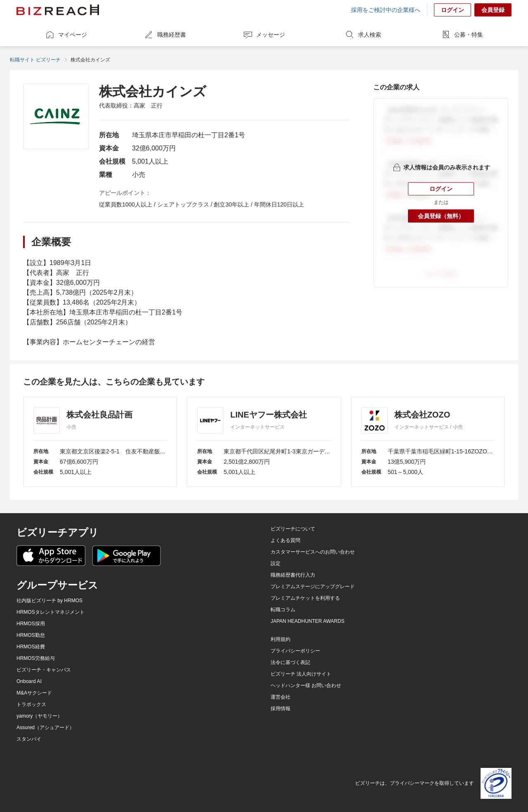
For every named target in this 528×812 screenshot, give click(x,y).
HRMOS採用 (31, 624)
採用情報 (280, 709)
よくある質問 (285, 540)
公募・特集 (462, 35)
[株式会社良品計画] (100, 442)
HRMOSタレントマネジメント (51, 612)
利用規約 (280, 639)
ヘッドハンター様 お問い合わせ (306, 685)
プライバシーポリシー (295, 651)
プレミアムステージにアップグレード (313, 587)
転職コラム (283, 610)
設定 (276, 563)
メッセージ (264, 35)
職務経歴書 (165, 35)
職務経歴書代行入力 (293, 575)
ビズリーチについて (293, 529)
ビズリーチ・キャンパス (44, 670)
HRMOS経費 (31, 647)
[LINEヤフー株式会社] (264, 442)
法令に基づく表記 (290, 662)
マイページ (66, 35)
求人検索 (363, 35)
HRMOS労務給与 (36, 658)
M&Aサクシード (34, 693)
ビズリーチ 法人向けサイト (301, 674)
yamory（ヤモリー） (39, 716)
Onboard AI (29, 681)
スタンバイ (29, 739)
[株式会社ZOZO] (428, 442)
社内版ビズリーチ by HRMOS (49, 601)
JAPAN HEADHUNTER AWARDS (308, 621)
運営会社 (280, 697)
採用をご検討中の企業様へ (386, 10)
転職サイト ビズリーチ (35, 60)
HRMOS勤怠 (31, 635)
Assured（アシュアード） (45, 728)
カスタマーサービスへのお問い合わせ (313, 552)
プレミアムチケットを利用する (305, 598)
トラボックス (31, 704)
